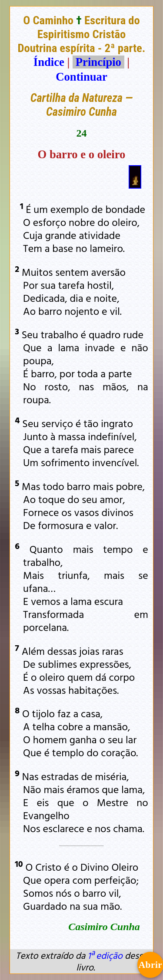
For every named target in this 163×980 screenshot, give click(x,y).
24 (82, 133)
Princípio (98, 62)
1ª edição (105, 955)
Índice (49, 62)
